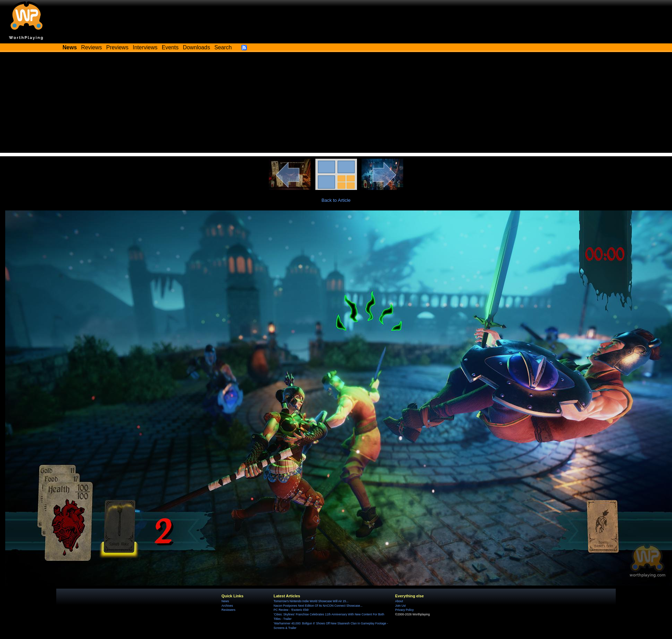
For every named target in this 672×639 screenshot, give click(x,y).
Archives (227, 606)
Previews (117, 47)
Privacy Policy (404, 610)
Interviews (145, 47)
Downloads (197, 47)
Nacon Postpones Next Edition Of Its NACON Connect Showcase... (318, 606)
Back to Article (336, 200)
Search (223, 47)
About (399, 601)
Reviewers (229, 610)
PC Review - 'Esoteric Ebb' (291, 610)
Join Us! (401, 606)
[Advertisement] (336, 104)
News (225, 601)
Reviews (92, 47)
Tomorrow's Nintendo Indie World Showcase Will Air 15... (311, 601)
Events (170, 47)
